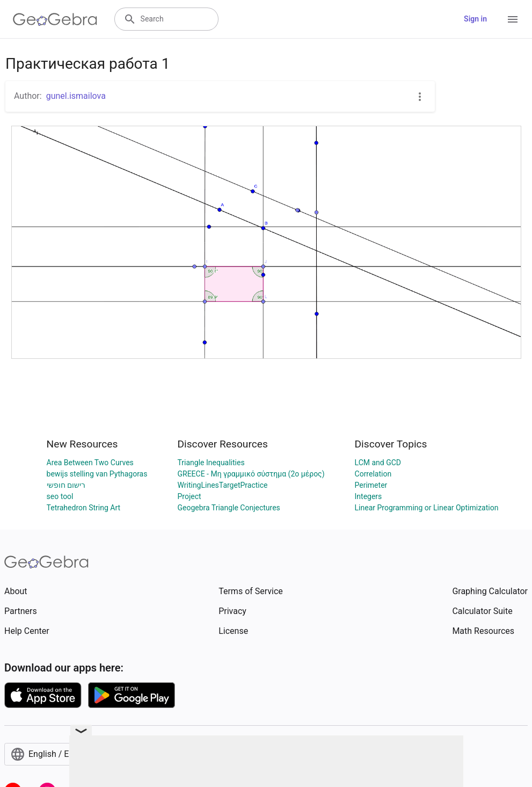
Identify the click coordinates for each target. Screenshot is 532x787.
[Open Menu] (513, 19)
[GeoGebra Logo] (55, 19)
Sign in (475, 19)
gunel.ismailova (76, 96)
